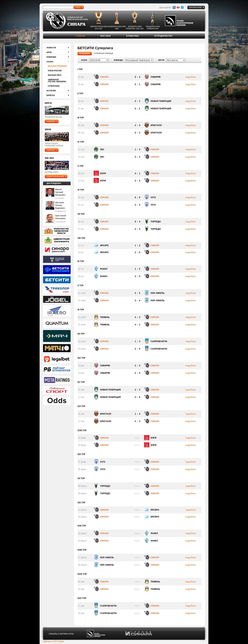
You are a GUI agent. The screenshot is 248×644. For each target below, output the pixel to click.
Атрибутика (132, 36)
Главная (80, 36)
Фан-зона (105, 36)
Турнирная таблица (103, 53)
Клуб (49, 52)
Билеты (51, 95)
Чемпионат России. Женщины (57, 81)
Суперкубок (54, 86)
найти (78, 7)
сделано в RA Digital (53, 641)
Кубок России (55, 71)
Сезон (50, 62)
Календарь (85, 53)
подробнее (51, 121)
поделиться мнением (55, 176)
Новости (51, 48)
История (51, 91)
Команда (51, 57)
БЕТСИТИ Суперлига (57, 66)
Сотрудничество (163, 36)
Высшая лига (55, 75)
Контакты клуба (195, 7)
